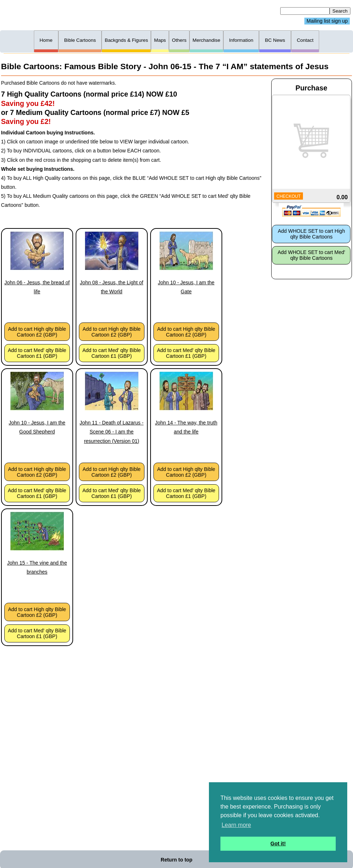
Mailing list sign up (327, 21)
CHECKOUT (288, 196)
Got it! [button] (278, 843)
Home (46, 40)
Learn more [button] (236, 825)
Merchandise (206, 40)
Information (241, 40)
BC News (275, 40)
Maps (160, 40)
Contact (305, 40)
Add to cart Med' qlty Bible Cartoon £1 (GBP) (37, 353)
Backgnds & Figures (126, 40)
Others (179, 40)
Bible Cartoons (80, 40)
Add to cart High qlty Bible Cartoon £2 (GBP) (37, 332)
